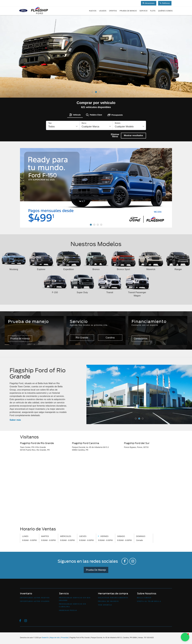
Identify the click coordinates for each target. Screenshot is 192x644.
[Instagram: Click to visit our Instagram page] (133, 561)
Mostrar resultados (133, 135)
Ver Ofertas (105, 605)
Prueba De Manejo (96, 570)
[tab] (75, 115)
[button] (14, 74)
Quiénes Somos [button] (165, 11)
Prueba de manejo (128, 11)
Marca (84, 123)
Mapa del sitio (55, 638)
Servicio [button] (143, 11)
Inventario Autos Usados (35, 601)
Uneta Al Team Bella (149, 601)
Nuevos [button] (93, 11)
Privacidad (65, 638)
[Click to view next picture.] (165, 188)
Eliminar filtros (115, 135)
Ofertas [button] (113, 11)
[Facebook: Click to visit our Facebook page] (125, 561)
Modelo (118, 123)
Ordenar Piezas (68, 610)
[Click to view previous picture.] (27, 188)
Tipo (50, 123)
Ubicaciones (149, 3)
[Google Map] (96, 490)
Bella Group (144, 598)
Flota (153, 11)
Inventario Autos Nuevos (35, 598)
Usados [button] (103, 11)
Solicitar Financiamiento (113, 598)
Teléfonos (165, 3)
